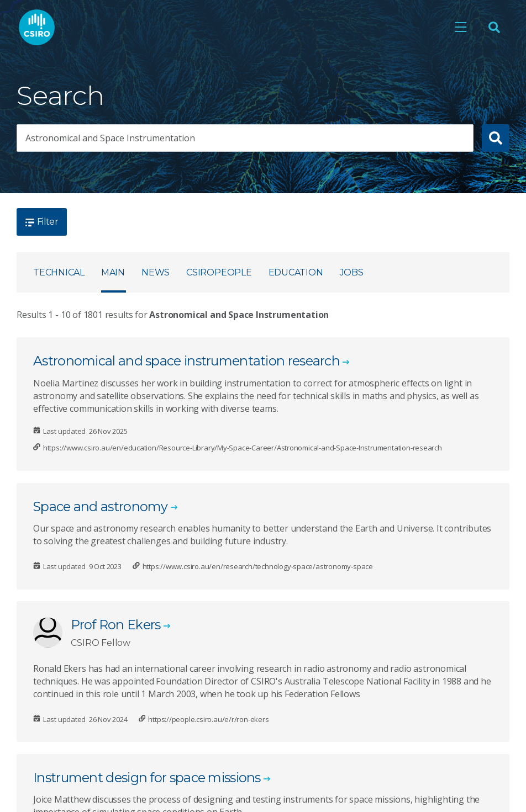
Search (61, 96)
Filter (42, 222)
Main (113, 272)
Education (296, 272)
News (156, 272)
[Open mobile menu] (461, 27)
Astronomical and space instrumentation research (186, 361)
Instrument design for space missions (147, 777)
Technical (59, 272)
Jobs (352, 272)
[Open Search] (494, 27)
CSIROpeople (219, 272)
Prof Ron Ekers (115, 625)
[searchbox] (245, 138)
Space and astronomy (101, 506)
